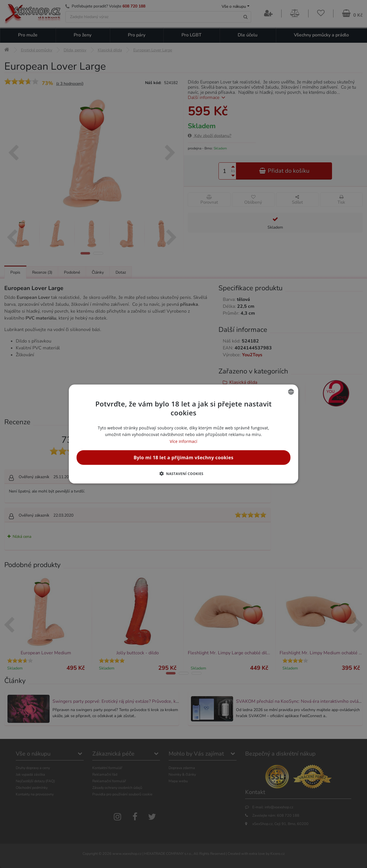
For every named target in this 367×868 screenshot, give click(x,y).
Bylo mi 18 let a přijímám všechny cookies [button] (183, 457)
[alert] (183, 434)
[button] (184, 473)
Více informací (183, 441)
